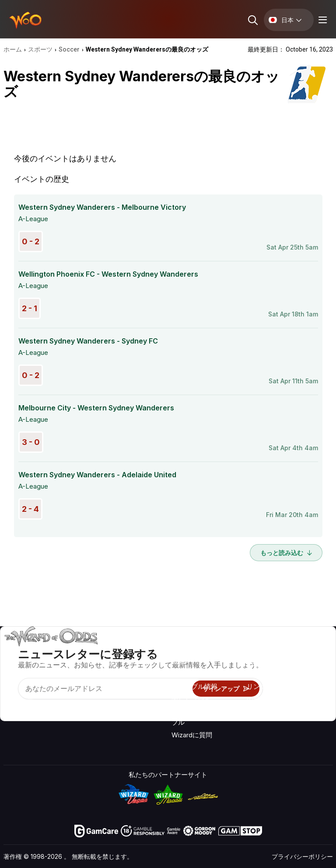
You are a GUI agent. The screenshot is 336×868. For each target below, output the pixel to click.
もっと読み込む (286, 553)
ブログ (306, 663)
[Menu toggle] (322, 20)
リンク (257, 686)
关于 (253, 651)
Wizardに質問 (192, 735)
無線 (253, 712)
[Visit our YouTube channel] (11, 706)
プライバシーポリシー (302, 856)
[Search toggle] (252, 20)
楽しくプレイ (191, 699)
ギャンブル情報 (194, 686)
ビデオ (306, 651)
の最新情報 (263, 699)
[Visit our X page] (30, 706)
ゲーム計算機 (191, 674)
